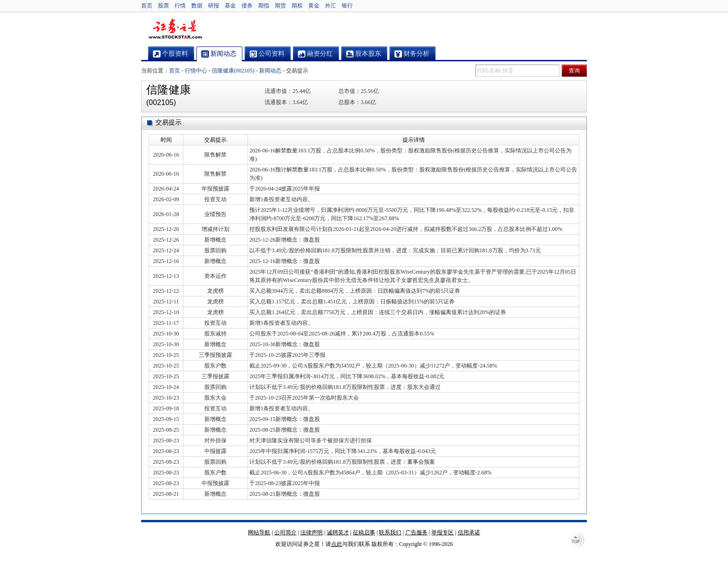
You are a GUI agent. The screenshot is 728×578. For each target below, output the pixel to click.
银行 (347, 6)
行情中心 (196, 71)
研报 (214, 6)
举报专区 (442, 532)
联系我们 (390, 532)
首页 (147, 6)
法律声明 (312, 532)
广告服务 (416, 532)
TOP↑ (578, 541)
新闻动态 (270, 71)
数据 (197, 6)
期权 (297, 6)
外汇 (331, 6)
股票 (163, 6)
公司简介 (286, 532)
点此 (337, 544)
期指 (264, 6)
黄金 (314, 6)
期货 (280, 6)
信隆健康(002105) (233, 71)
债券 (247, 6)
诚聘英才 (338, 532)
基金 (230, 6)
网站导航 (259, 532)
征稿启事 (364, 532)
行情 (180, 6)
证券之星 (175, 29)
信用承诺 (469, 532)
